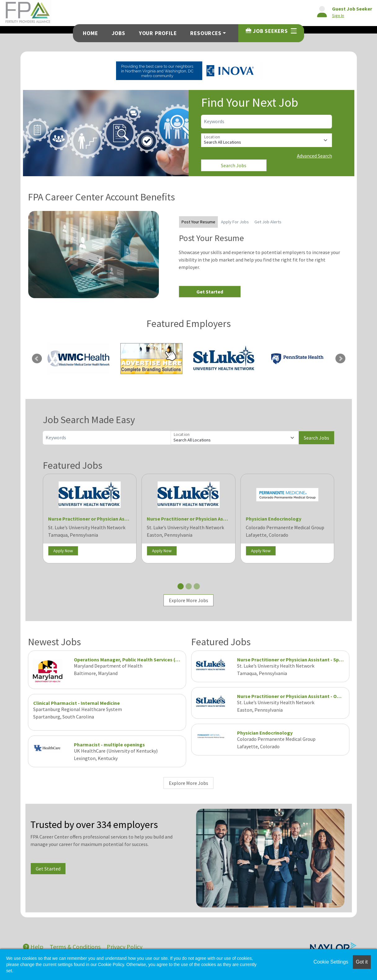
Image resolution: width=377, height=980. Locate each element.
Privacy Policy (125, 947)
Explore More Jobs (188, 600)
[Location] (267, 140)
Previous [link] (37, 359)
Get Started (210, 292)
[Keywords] (267, 122)
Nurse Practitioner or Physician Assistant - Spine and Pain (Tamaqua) (125, 519)
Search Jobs (234, 165)
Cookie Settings (331, 962)
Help (33, 947)
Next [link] (340, 359)
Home (90, 33)
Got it (362, 962)
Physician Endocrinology (274, 519)
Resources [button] (206, 33)
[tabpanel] (261, 265)
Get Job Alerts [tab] (268, 222)
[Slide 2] (189, 586)
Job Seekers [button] (271, 31)
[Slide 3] (197, 586)
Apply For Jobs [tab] (235, 222)
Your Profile (158, 33)
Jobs (119, 33)
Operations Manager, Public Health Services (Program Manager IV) (149, 660)
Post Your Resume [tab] (198, 222)
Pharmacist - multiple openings (109, 745)
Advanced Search (314, 156)
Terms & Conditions (75, 947)
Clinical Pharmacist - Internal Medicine (76, 703)
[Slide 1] (181, 586)
